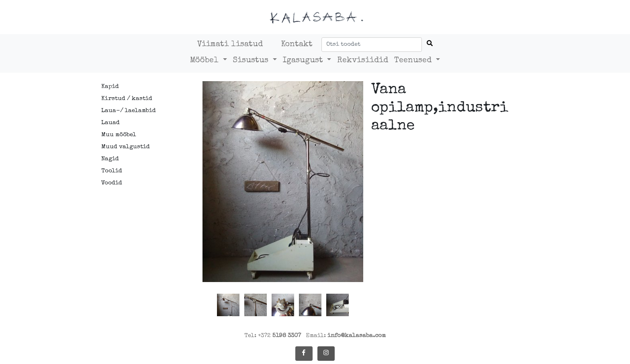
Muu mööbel (119, 135)
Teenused (414, 61)
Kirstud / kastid (127, 99)
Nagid (110, 159)
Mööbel (206, 61)
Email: (346, 336)
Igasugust (304, 61)
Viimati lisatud (230, 45)
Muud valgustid (126, 147)
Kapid (110, 87)
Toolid (112, 171)
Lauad (110, 123)
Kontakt (297, 45)
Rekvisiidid (363, 61)
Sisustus (252, 61)
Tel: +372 (273, 336)
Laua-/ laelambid (129, 111)
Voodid (112, 183)
